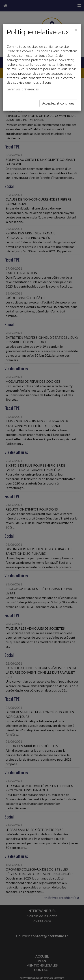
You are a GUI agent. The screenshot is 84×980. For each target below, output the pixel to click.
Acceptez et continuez (58, 103)
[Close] (76, 30)
